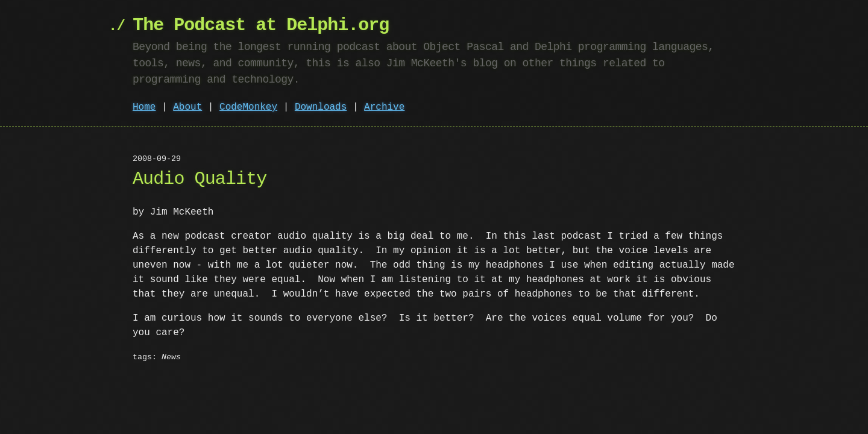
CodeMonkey (248, 107)
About (187, 107)
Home (144, 107)
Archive (384, 107)
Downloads (321, 107)
